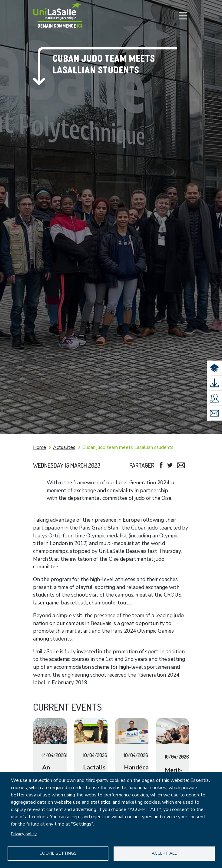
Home (40, 447)
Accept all (164, 853)
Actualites (64, 447)
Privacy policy (24, 833)
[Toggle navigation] (183, 16)
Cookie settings (58, 853)
